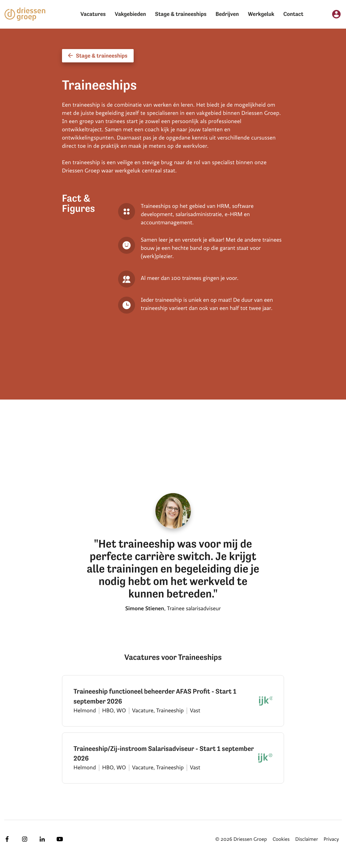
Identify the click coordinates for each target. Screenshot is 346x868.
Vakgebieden (130, 14)
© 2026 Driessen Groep (241, 839)
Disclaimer (307, 839)
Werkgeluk (261, 14)
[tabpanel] (177, 400)
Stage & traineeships (181, 14)
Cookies (281, 839)
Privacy (331, 839)
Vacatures (93, 14)
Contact (293, 14)
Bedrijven (227, 14)
